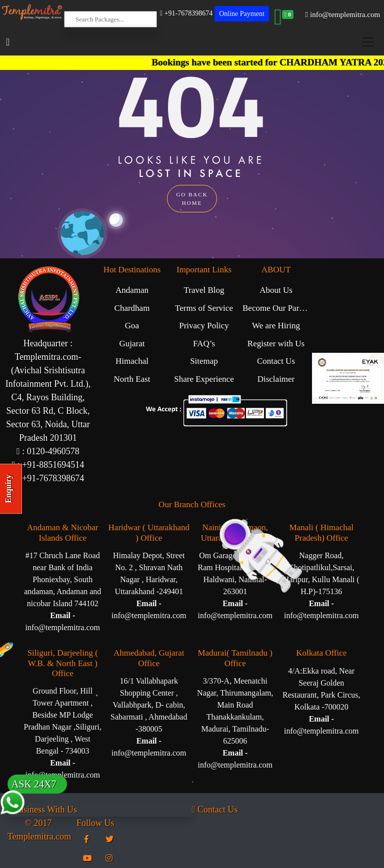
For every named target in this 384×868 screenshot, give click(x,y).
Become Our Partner (277, 308)
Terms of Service (204, 308)
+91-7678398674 (186, 13)
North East (132, 379)
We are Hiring (276, 326)
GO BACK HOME (192, 199)
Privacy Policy (204, 326)
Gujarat (132, 344)
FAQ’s (204, 344)
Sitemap (204, 361)
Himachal (132, 361)
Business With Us (42, 810)
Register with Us (276, 344)
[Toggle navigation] (368, 42)
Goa (132, 326)
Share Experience (204, 379)
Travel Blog (204, 290)
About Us (276, 290)
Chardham (132, 308)
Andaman (132, 290)
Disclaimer (276, 379)
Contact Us (276, 361)
